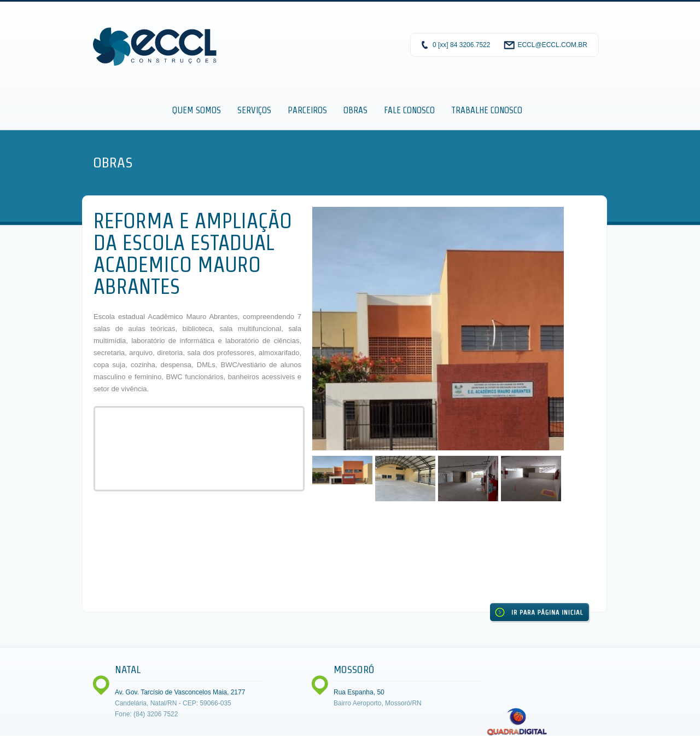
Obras (355, 110)
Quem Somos (197, 110)
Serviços (254, 110)
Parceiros (307, 110)
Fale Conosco (409, 110)
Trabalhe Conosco (487, 110)
